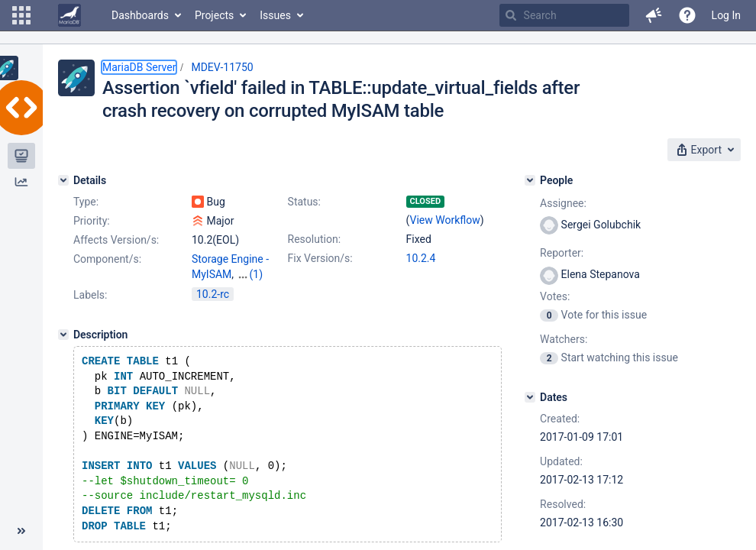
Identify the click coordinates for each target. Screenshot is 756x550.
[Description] (63, 348)
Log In (726, 15)
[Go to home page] (69, 15)
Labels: (90, 309)
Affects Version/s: (116, 240)
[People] (530, 180)
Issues (275, 15)
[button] (21, 15)
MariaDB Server (139, 67)
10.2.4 (421, 258)
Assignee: (563, 203)
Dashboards (140, 15)
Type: (86, 202)
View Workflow (445, 220)
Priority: (92, 221)
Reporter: (562, 253)
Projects (214, 15)
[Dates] (530, 397)
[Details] (63, 180)
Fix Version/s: (320, 258)
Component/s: (107, 259)
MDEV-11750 (222, 67)
